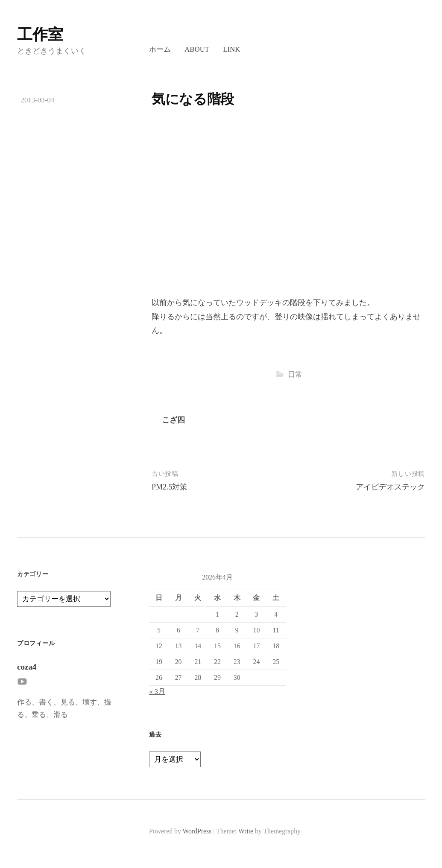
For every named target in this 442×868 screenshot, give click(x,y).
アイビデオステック (390, 487)
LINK (231, 49)
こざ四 (173, 420)
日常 (295, 374)
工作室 (40, 35)
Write (246, 831)
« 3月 (157, 692)
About (197, 49)
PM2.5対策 (170, 487)
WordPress (197, 831)
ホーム (160, 49)
